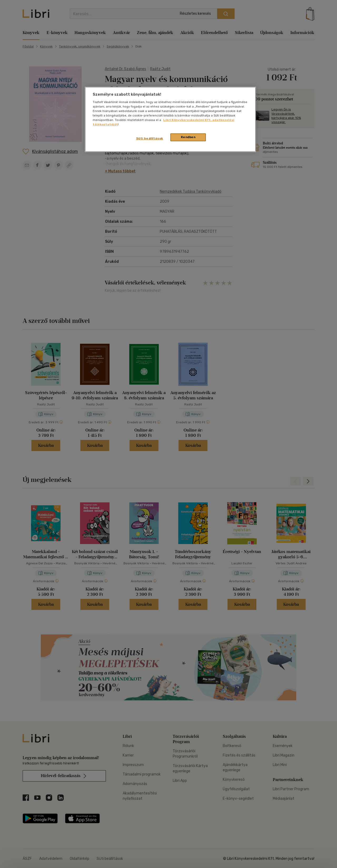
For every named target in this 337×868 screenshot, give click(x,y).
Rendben (188, 137)
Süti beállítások (150, 138)
